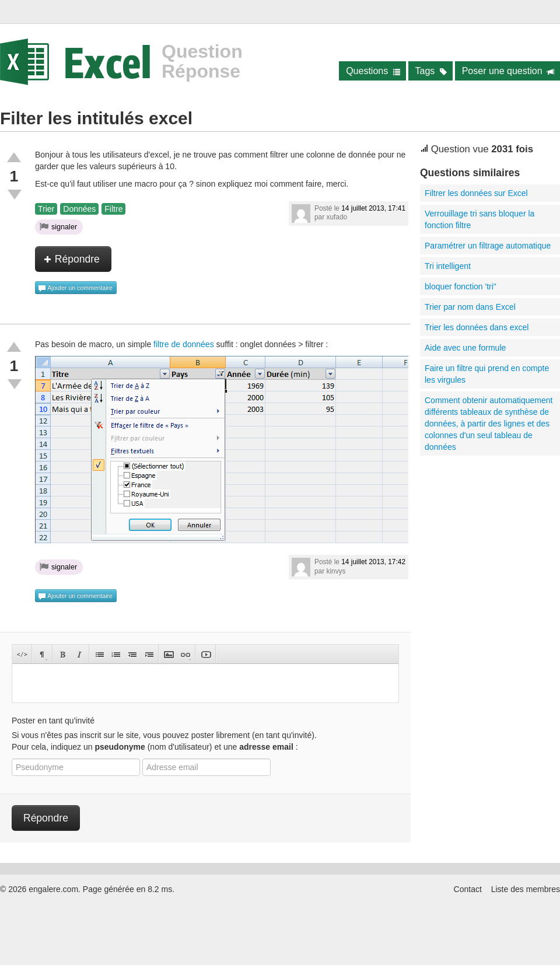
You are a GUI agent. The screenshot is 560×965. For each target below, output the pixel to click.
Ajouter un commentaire (75, 288)
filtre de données (184, 344)
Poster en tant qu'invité (53, 721)
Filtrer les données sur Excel (476, 193)
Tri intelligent (448, 266)
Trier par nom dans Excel (470, 307)
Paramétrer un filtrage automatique (488, 246)
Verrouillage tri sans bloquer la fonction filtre (480, 219)
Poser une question (508, 71)
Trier (46, 209)
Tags (431, 71)
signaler (58, 226)
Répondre (72, 259)
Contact (468, 889)
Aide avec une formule (465, 348)
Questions (373, 71)
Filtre (113, 209)
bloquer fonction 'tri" (461, 286)
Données (79, 209)
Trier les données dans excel (477, 327)
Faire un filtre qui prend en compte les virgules (487, 374)
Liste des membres (526, 889)
